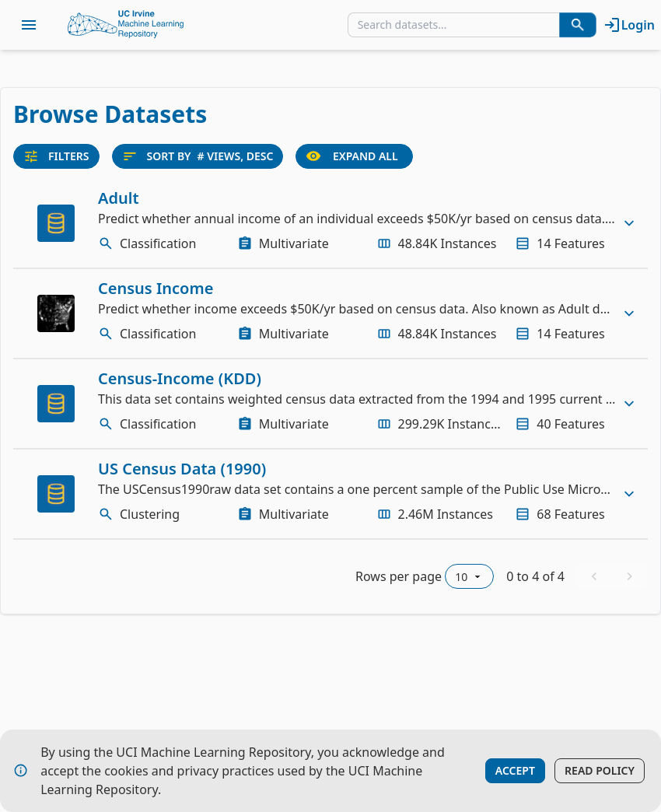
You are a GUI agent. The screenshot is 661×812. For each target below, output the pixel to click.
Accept (515, 770)
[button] (330, 223)
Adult (119, 198)
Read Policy (600, 770)
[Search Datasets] (578, 25)
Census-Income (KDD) (180, 378)
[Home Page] (126, 25)
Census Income (156, 288)
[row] (330, 223)
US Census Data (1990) (182, 469)
